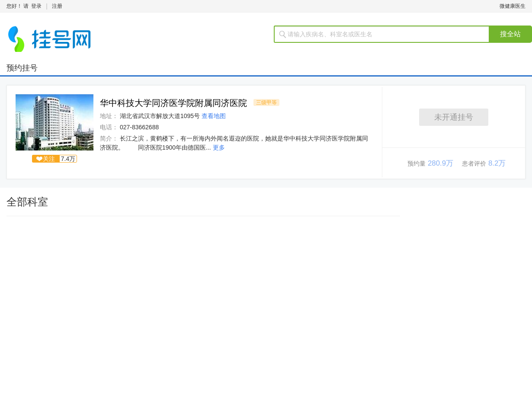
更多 (219, 147)
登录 (36, 6)
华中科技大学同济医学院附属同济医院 (173, 103)
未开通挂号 (454, 117)
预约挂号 (22, 68)
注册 (57, 6)
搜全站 (510, 34)
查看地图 (214, 116)
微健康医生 (513, 6)
